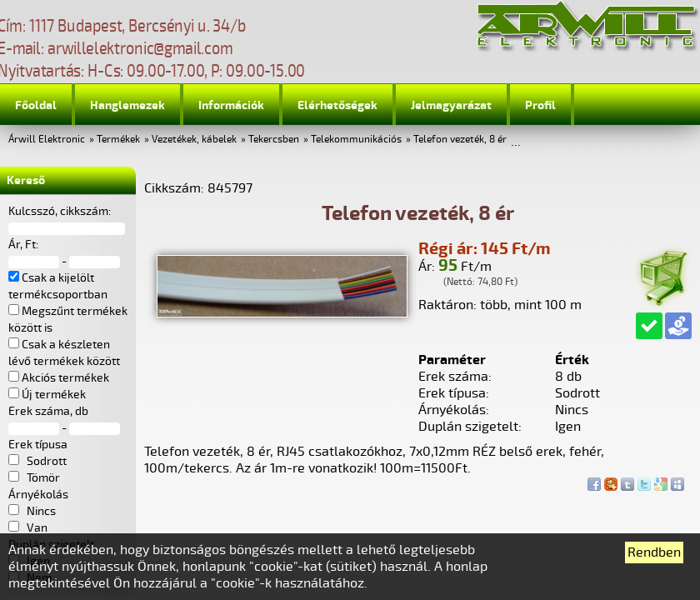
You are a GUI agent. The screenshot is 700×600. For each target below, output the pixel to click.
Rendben (654, 552)
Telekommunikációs (356, 140)
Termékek (118, 140)
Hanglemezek (127, 105)
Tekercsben (274, 140)
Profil (540, 105)
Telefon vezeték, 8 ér (460, 140)
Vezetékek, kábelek (194, 140)
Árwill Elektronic (47, 140)
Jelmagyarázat (451, 105)
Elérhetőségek (337, 105)
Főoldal (36, 105)
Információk (231, 105)
